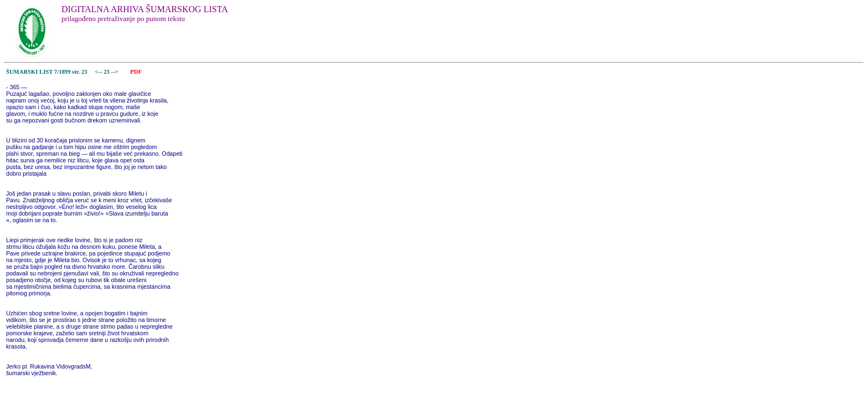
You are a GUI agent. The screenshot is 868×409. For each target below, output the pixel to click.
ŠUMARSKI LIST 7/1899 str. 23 (47, 72)
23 (107, 72)
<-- (99, 72)
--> (116, 72)
